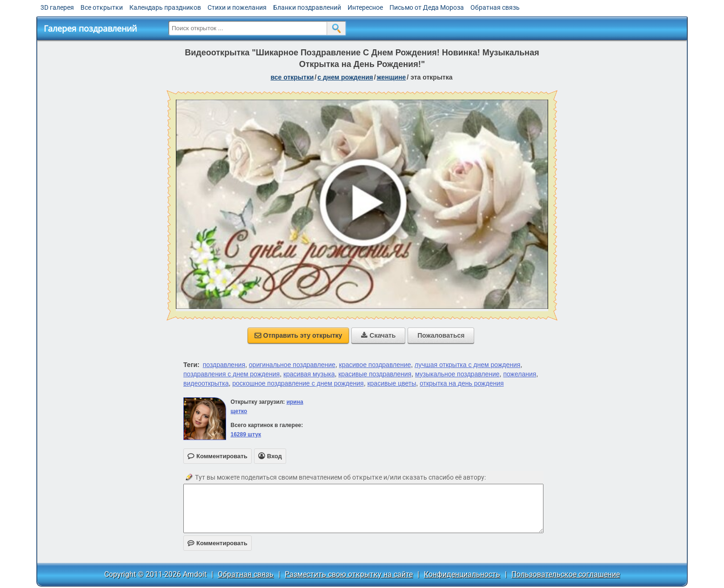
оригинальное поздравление (292, 365)
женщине (392, 77)
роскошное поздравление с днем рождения (298, 383)
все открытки (292, 77)
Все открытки (102, 7)
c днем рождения (345, 77)
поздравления (224, 365)
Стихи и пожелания (237, 7)
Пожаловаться (441, 335)
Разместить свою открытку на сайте (349, 574)
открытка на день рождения (462, 383)
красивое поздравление (375, 365)
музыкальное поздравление (457, 374)
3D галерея (57, 7)
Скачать (378, 335)
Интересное (365, 7)
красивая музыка (309, 374)
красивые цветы (392, 383)
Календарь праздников (165, 7)
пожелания (520, 374)
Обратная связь (495, 7)
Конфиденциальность (462, 574)
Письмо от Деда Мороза (427, 7)
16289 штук (246, 434)
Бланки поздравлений (307, 7)
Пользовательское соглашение (566, 574)
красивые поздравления (375, 374)
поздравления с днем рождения (231, 374)
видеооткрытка (206, 383)
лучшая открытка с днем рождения (467, 365)
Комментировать (218, 543)
